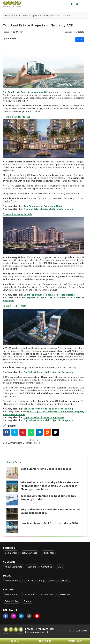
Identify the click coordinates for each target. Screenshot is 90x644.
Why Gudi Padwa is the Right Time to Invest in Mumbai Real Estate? (50, 511)
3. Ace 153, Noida (15, 306)
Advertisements (13, 581)
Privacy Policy (12, 601)
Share (80, 39)
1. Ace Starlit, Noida (16, 117)
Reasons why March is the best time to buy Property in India (48, 497)
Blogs (25, 16)
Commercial (11, 553)
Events (53, 581)
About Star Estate (14, 567)
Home (8, 16)
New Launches (30, 553)
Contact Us (47, 567)
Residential (48, 553)
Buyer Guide (11, 595)
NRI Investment (47, 595)
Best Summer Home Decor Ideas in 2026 (46, 469)
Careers (32, 567)
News (65, 581)
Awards (30, 581)
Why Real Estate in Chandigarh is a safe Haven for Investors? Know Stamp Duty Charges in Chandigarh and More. (50, 486)
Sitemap (28, 601)
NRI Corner (29, 595)
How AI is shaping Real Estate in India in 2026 (49, 523)
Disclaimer (65, 595)
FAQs (60, 567)
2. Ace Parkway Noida (18, 214)
